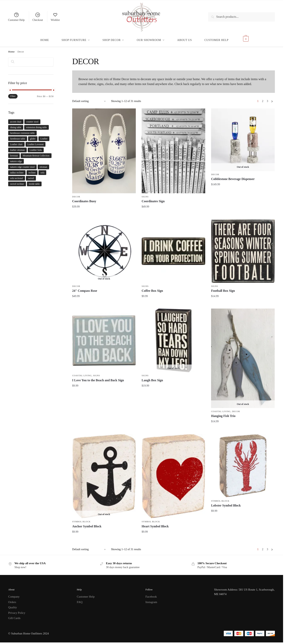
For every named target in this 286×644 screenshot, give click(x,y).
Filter (13, 94)
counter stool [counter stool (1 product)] (32, 119)
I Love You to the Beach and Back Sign (98, 378)
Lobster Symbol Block (226, 503)
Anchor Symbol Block (87, 524)
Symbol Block (81, 519)
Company (14, 594)
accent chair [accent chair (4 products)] (16, 119)
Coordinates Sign (153, 199)
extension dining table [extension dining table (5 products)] (36, 125)
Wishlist (55, 17)
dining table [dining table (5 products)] (16, 125)
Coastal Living (82, 373)
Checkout (38, 17)
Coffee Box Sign (152, 288)
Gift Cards (14, 616)
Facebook (151, 594)
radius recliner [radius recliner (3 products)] (17, 170)
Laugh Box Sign (152, 378)
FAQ (80, 600)
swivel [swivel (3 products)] (31, 176)
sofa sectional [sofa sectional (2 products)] (17, 176)
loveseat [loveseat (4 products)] (14, 153)
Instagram (151, 600)
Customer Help (16, 17)
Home (11, 49)
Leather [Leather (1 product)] (44, 136)
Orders (12, 600)
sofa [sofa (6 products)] (42, 170)
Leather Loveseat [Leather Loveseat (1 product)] (36, 142)
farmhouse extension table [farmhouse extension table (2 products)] (22, 131)
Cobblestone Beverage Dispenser (233, 177)
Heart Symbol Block (155, 524)
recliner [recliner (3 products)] (32, 170)
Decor (76, 194)
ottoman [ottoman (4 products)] (43, 165)
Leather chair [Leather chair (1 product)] (16, 142)
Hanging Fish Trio (223, 414)
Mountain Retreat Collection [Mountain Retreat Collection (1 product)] (36, 153)
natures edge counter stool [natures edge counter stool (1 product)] (22, 165)
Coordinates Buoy (84, 199)
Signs (145, 194)
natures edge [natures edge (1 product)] (16, 159)
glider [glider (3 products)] (33, 136)
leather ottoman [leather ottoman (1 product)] (17, 148)
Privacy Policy (17, 610)
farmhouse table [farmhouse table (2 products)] (18, 136)
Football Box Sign (223, 288)
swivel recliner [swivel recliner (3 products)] (17, 182)
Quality (13, 605)
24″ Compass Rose (85, 288)
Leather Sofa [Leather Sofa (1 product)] (36, 148)
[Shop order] (89, 99)
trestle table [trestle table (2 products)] (34, 182)
